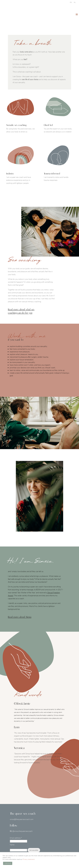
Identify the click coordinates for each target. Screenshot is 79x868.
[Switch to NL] (75, 2)
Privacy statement (29, 859)
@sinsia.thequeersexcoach (22, 831)
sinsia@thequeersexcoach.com (22, 819)
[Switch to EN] (71, 2)
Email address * (16, 838)
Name (12, 845)
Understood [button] (8, 863)
